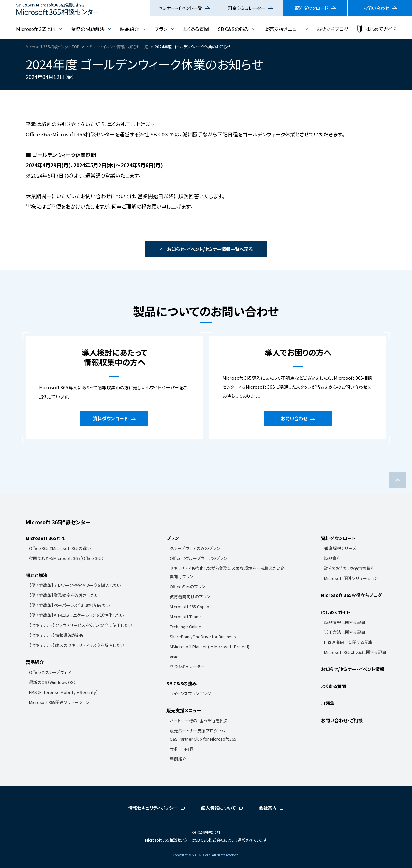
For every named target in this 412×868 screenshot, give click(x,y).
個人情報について (218, 808)
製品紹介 (129, 29)
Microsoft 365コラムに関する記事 (355, 652)
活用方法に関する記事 (345, 632)
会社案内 (268, 808)
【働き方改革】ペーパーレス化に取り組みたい (69, 605)
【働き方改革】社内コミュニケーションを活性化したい (76, 615)
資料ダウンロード (311, 8)
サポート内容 (182, 749)
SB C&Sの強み (233, 29)
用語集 (328, 703)
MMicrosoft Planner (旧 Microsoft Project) (210, 646)
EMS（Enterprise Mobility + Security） (64, 692)
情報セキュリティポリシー (153, 808)
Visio (174, 656)
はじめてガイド (380, 29)
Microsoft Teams (186, 616)
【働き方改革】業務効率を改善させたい (64, 595)
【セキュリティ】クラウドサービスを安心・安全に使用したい (80, 625)
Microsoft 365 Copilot (190, 607)
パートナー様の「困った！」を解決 (199, 720)
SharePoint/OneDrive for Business (203, 636)
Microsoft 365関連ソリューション (59, 702)
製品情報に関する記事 (345, 622)
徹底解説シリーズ (340, 548)
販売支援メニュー (283, 29)
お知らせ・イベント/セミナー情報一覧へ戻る (210, 249)
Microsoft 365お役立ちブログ (351, 595)
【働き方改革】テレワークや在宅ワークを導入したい (75, 585)
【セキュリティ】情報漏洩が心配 (57, 635)
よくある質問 (196, 29)
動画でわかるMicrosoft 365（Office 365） (66, 558)
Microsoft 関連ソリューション (351, 578)
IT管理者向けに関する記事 (348, 642)
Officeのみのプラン (187, 587)
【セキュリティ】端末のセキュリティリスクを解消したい (76, 645)
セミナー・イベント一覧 (180, 8)
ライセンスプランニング (190, 693)
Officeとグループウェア (50, 672)
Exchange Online (185, 626)
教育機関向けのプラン (190, 597)
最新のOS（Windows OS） (52, 682)
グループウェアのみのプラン (195, 548)
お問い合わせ (376, 8)
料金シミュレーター (247, 8)
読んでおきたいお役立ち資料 (350, 568)
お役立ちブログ (332, 29)
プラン (161, 29)
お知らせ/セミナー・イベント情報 (353, 669)
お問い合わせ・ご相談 (342, 720)
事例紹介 (178, 759)
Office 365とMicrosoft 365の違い (60, 548)
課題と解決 (37, 575)
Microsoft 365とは (36, 29)
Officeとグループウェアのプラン (198, 558)
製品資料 (332, 558)
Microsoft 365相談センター (58, 522)
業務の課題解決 (88, 29)
